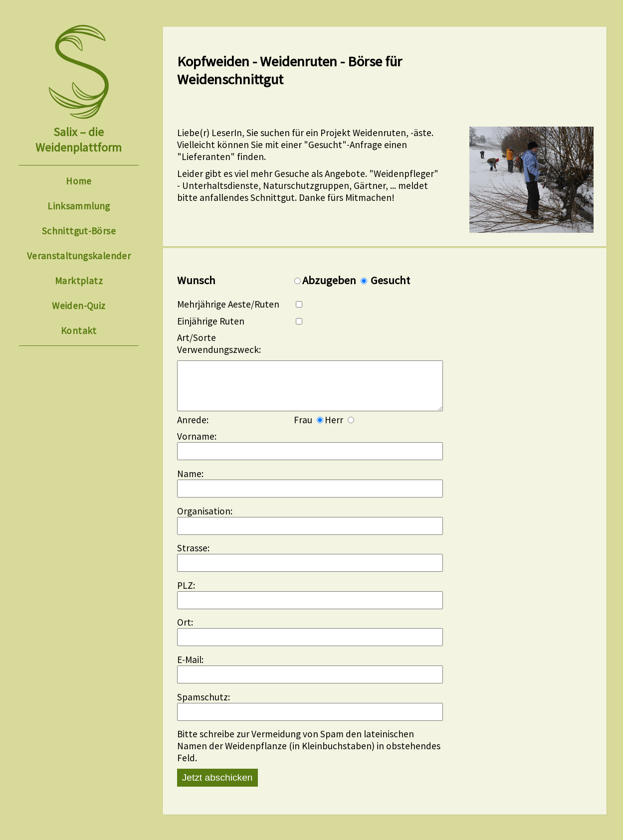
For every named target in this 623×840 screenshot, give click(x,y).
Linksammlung (79, 206)
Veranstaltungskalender (79, 256)
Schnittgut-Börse (79, 231)
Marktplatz (79, 281)
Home (79, 181)
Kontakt (79, 331)
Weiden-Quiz (79, 306)
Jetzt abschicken (217, 787)
